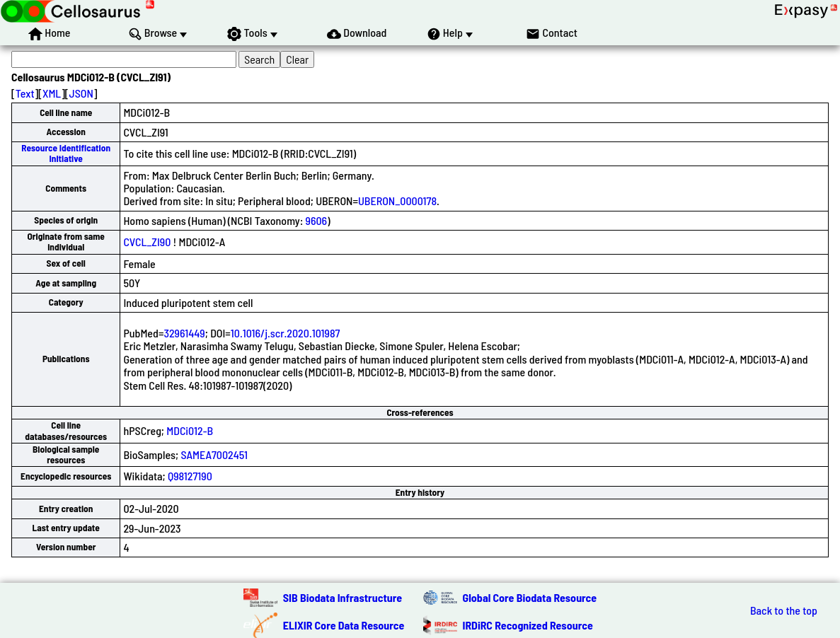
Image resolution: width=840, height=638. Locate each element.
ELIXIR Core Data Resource (344, 625)
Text (25, 93)
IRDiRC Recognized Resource (528, 625)
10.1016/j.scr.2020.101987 (286, 333)
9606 (317, 220)
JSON (81, 93)
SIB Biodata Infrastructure (343, 597)
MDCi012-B (190, 430)
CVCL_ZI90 (147, 242)
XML (52, 93)
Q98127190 (190, 476)
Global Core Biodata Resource (530, 597)
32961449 (184, 333)
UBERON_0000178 (397, 201)
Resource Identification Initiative (66, 153)
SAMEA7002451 (214, 454)
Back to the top (784, 610)
